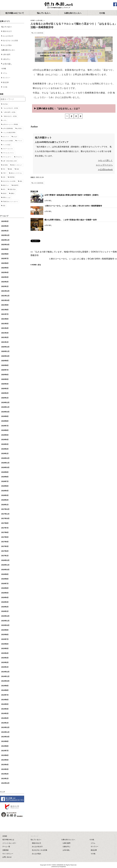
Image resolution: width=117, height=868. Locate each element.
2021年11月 (5, 296)
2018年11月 (5, 463)
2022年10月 (5, 245)
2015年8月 (5, 635)
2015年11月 (5, 621)
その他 (5, 87)
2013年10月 (5, 737)
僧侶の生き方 (7, 31)
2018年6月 (5, 486)
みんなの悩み (7, 45)
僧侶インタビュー (17, 165)
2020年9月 (5, 361)
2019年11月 (5, 407)
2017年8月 (5, 523)
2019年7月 (5, 426)
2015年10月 (5, 625)
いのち (5, 120)
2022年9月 (5, 249)
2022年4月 (5, 273)
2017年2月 (5, 551)
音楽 (4, 206)
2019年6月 (5, 430)
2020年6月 (5, 375)
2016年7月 (5, 584)
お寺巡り (20, 128)
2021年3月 (5, 333)
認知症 (5, 193)
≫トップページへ (104, 165)
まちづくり (6, 137)
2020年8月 (5, 365)
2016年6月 (5, 588)
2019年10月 (5, 412)
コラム (5, 73)
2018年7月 (5, 481)
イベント (20, 141)
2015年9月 (5, 630)
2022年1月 (5, 286)
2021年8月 (5, 310)
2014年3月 (5, 713)
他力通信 (5, 165)
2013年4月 (5, 765)
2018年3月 (5, 495)
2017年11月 (5, 514)
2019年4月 (5, 440)
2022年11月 (5, 240)
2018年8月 (5, 477)
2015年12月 (5, 616)
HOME (33, 20)
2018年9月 (5, 472)
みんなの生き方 (8, 36)
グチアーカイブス (8, 149)
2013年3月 (5, 769)
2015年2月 (5, 662)
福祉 (21, 181)
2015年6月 (5, 644)
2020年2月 (5, 393)
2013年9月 (5, 741)
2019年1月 (5, 454)
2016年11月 (5, 565)
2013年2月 (5, 774)
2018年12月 (5, 458)
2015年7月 (5, 639)
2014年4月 (5, 709)
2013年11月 (5, 732)
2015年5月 (5, 649)
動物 (11, 169)
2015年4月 (5, 653)
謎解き (13, 193)
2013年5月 (5, 760)
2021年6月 (5, 319)
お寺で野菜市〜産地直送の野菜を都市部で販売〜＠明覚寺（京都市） (72, 195)
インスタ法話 (6, 145)
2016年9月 (5, 574)
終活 (4, 189)
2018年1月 (5, 505)
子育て (5, 173)
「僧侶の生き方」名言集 (10, 116)
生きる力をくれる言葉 (10, 41)
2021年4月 (5, 328)
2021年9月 (5, 305)
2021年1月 (5, 342)
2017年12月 (5, 509)
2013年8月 (5, 746)
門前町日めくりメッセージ (10, 202)
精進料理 (16, 185)
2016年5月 (5, 593)
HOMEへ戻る (36, 265)
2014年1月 (5, 723)
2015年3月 (5, 658)
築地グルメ (6, 185)
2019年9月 (5, 416)
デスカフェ (19, 157)
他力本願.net (58, 5)
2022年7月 (5, 259)
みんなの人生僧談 (8, 141)
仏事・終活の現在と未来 (10, 161)
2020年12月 (5, 347)
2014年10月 (5, 681)
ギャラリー (6, 78)
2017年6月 (5, 532)
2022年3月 (5, 277)
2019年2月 (5, 449)
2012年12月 (5, 783)
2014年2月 (5, 718)
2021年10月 (5, 300)
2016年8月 (5, 579)
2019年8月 (5, 421)
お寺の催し (40, 20)
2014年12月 (5, 672)
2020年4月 (5, 384)
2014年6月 (5, 700)
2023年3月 (5, 221)
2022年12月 (5, 235)
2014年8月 (5, 690)
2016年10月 (5, 570)
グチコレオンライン (8, 153)
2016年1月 (5, 611)
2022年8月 (5, 254)
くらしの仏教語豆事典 (9, 133)
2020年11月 (5, 351)
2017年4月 (5, 542)
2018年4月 (5, 491)
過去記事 (6, 82)
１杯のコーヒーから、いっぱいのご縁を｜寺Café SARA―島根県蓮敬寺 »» (83, 259)
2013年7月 (5, 751)
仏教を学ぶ (6, 59)
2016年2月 (5, 607)
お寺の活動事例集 (38, 33)
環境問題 (12, 177)
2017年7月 (5, 528)
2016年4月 (5, 598)
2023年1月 (5, 231)
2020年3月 (5, 389)
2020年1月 (5, 398)
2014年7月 (5, 695)
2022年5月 (5, 268)
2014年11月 (5, 676)
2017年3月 (5, 546)
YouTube (5, 104)
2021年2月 (5, 337)
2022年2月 (5, 282)
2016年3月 (5, 602)
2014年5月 (5, 704)
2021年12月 (5, 291)
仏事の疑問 (6, 55)
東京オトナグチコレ (16, 173)
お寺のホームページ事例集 (10, 124)
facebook (115, 4)
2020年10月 (5, 356)
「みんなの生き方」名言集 (10, 108)
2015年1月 (5, 667)
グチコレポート (7, 157)
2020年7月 (5, 370)
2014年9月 (5, 686)
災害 (4, 177)
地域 (18, 169)
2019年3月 (5, 444)
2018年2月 (5, 500)
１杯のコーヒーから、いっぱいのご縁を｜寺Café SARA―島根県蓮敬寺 (73, 206)
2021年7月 (5, 314)
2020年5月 (5, 379)
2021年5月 (5, 324)
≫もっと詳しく (105, 160)
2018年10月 (5, 467)
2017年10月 (5, 518)
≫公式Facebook (105, 170)
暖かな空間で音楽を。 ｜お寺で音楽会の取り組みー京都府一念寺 (71, 220)
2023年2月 (5, 226)
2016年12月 (5, 560)
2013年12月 (5, 727)
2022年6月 (5, 263)
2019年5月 (5, 435)
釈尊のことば (6, 197)
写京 (4, 169)
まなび (15, 137)
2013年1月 (5, 779)
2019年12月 (5, 403)
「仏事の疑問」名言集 (9, 112)
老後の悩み (13, 189)
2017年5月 (5, 537)
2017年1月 (5, 556)
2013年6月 (5, 755)
